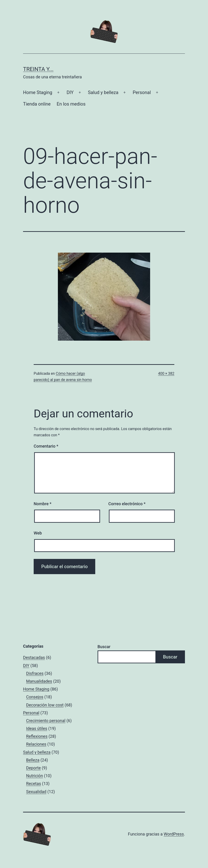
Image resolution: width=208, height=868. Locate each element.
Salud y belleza (103, 92)
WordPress (174, 834)
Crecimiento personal (46, 721)
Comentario (46, 446)
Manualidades (39, 681)
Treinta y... (38, 69)
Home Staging (38, 92)
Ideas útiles (37, 728)
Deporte (33, 768)
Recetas (34, 784)
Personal (142, 92)
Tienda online (37, 104)
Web (38, 533)
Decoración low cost (45, 705)
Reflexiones (37, 736)
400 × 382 (166, 373)
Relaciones (36, 744)
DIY (70, 92)
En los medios (71, 104)
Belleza (33, 760)
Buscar (104, 647)
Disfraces (35, 673)
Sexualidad (36, 792)
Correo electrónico (127, 504)
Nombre (43, 504)
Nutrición (34, 776)
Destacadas (34, 657)
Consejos (35, 697)
